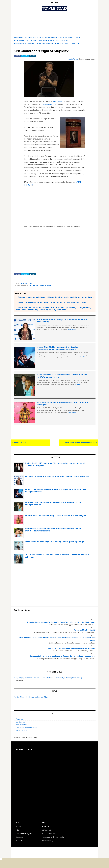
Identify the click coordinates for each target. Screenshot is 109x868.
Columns (19, 837)
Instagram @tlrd (41, 697)
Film (18, 830)
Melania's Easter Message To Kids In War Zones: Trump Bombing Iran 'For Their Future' (61, 622)
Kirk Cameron (59, 101)
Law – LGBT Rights (24, 833)
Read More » (72, 329)
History (24, 283)
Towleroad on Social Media (27, 728)
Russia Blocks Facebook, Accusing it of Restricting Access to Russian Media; (52, 302)
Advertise (19, 719)
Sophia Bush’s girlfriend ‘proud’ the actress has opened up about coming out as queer (47, 38)
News (30, 283)
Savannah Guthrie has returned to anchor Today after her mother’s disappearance (63, 656)
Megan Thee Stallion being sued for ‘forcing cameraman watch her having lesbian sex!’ (46, 43)
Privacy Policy (21, 730)
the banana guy (50, 104)
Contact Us (20, 722)
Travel (18, 826)
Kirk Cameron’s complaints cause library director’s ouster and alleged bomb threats (56, 297)
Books (32, 286)
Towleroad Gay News (55, 8)
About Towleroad (23, 725)
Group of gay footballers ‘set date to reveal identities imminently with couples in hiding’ (48, 678)
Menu (56, 3)
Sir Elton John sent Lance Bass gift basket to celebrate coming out (56, 516)
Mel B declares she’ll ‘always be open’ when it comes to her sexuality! (41, 41)
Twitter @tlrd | (20, 697)
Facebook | (30, 697)
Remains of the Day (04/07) (85, 630)
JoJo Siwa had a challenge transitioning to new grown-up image (54, 542)
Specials (19, 841)
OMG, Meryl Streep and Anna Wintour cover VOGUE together (72, 648)
